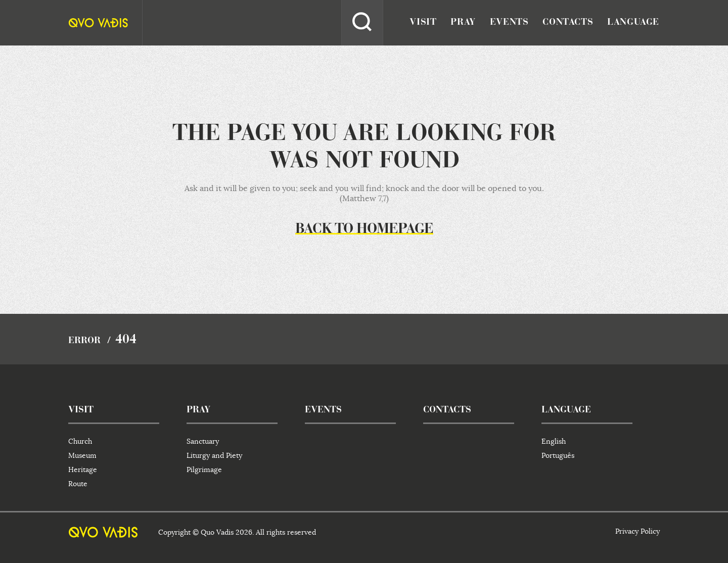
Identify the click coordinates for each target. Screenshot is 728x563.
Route (78, 484)
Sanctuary (203, 441)
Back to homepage (364, 229)
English (554, 441)
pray (463, 23)
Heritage (83, 470)
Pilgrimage (204, 470)
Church (80, 441)
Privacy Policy (638, 531)
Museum (82, 455)
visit (423, 23)
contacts (568, 23)
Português (558, 455)
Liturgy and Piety (214, 455)
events (509, 23)
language (633, 23)
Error (84, 341)
